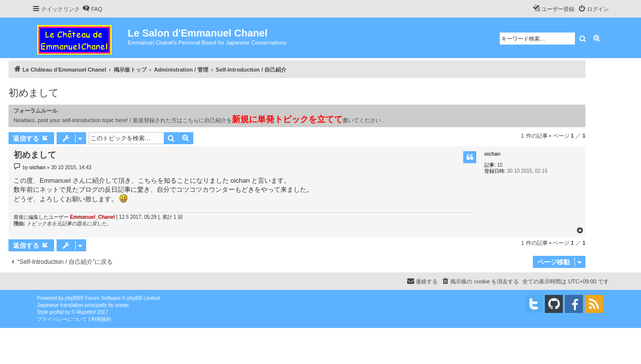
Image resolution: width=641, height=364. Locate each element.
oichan (492, 154)
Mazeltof (86, 312)
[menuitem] (92, 9)
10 (500, 165)
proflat (57, 312)
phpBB (73, 298)
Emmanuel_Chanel (92, 217)
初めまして (34, 93)
